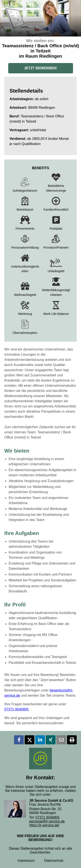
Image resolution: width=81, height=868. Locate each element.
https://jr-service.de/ (44, 825)
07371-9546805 (16, 709)
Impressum (26, 861)
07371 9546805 (47, 817)
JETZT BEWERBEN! (41, 68)
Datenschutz (54, 861)
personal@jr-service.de (47, 821)
